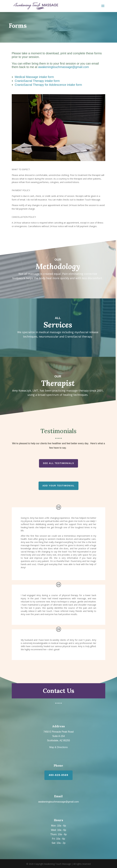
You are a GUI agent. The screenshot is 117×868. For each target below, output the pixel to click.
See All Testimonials (58, 463)
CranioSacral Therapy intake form (37, 81)
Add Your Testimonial (58, 486)
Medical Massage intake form (34, 77)
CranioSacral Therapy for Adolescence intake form (48, 85)
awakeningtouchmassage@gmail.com (63, 67)
